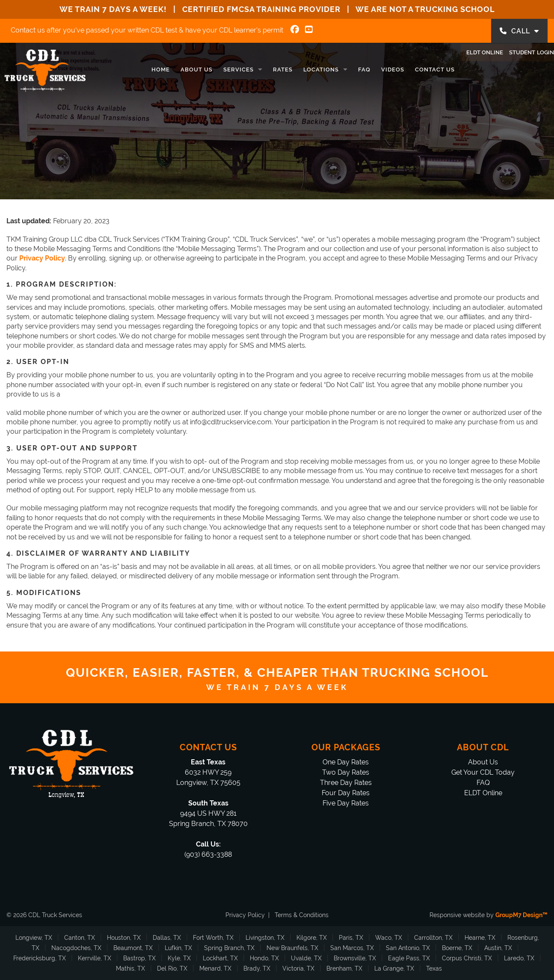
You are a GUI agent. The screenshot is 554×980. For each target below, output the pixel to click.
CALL (519, 31)
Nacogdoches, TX (76, 948)
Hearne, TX (480, 938)
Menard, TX (215, 968)
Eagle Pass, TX (409, 958)
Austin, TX (498, 948)
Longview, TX (34, 938)
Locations (298, 70)
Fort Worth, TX (213, 938)
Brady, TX (257, 968)
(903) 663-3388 (208, 854)
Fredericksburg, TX (40, 958)
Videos (370, 70)
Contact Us (412, 70)
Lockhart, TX (220, 958)
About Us (173, 70)
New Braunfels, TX (292, 948)
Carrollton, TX (433, 938)
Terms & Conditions (302, 915)
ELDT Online (470, 68)
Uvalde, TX (306, 958)
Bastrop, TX (139, 958)
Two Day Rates (346, 772)
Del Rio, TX (172, 968)
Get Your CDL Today (483, 772)
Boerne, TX (457, 948)
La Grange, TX (394, 968)
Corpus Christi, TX (467, 958)
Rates (260, 70)
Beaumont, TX (133, 948)
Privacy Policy (245, 915)
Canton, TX (80, 938)
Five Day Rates (346, 803)
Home (138, 70)
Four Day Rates (346, 793)
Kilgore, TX (312, 938)
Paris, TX (351, 938)
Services (215, 70)
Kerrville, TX (95, 958)
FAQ (341, 70)
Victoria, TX (298, 968)
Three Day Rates (346, 783)
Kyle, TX (179, 958)
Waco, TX (389, 938)
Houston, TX (124, 938)
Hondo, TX (264, 958)
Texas (434, 968)
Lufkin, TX (178, 948)
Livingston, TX (265, 938)
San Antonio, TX (408, 948)
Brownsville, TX (355, 958)
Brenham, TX (344, 968)
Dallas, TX (167, 938)
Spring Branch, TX (229, 948)
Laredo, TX (519, 958)
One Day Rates (346, 762)
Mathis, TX (130, 968)
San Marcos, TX (352, 948)
